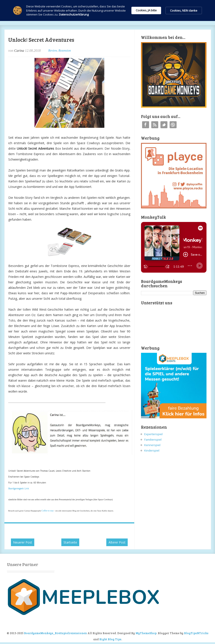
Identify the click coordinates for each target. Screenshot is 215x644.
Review (52, 51)
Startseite (70, 542)
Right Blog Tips (110, 639)
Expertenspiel (153, 434)
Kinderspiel (152, 450)
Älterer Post (117, 542)
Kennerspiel (152, 445)
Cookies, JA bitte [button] (146, 10)
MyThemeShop (146, 633)
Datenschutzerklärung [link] (74, 14)
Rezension (65, 51)
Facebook (146, 125)
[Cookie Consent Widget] (107, 10)
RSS (155, 125)
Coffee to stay (48, 511)
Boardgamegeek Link (19, 488)
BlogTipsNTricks (196, 633)
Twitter (164, 125)
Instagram (173, 125)
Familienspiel (153, 440)
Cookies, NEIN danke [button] (184, 10)
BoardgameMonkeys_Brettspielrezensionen (55, 633)
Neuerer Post (23, 542)
